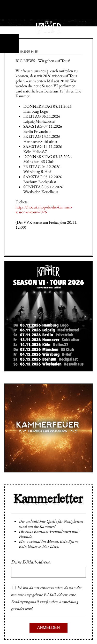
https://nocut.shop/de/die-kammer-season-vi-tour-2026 (44, 209)
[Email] (48, 572)
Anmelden (49, 628)
